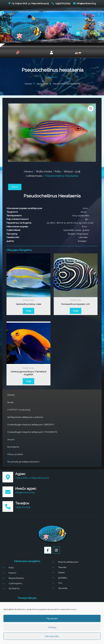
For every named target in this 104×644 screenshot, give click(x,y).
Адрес (20, 474)
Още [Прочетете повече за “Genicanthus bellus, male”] (28, 311)
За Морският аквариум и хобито (25, 417)
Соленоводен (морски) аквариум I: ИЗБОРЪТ (31, 424)
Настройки (52, 636)
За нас (10, 402)
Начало (11, 395)
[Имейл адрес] (8, 492)
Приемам (52, 618)
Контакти (13, 447)
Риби (58, 171)
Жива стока (44, 171)
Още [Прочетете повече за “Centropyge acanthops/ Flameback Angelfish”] (28, 381)
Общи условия (15, 454)
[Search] (99, 14)
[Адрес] (8, 477)
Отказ (52, 627)
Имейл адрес (26, 489)
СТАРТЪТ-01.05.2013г (19, 410)
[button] (78, 33)
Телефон (22, 503)
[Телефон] (8, 506)
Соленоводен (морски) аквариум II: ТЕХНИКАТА (32, 432)
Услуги (11, 439)
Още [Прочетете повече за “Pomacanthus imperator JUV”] (76, 311)
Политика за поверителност (23, 462)
